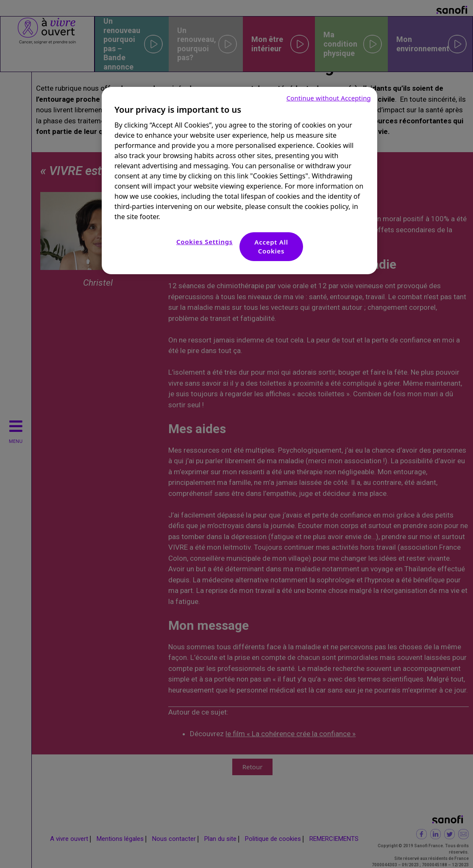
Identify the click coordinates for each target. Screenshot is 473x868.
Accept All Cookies (271, 246)
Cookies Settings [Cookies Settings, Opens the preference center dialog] (205, 242)
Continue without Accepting (329, 98)
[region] (239, 181)
